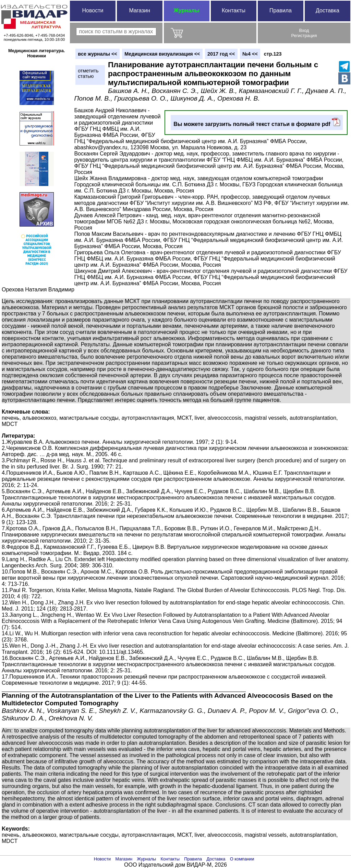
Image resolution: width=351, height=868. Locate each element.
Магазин (140, 10)
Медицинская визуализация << (162, 54)
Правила (281, 10)
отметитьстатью (88, 73)
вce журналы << (98, 54)
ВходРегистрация (304, 33)
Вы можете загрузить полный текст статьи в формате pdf (257, 122)
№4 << (250, 54)
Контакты (234, 10)
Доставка (328, 10)
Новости (93, 10)
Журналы (187, 10)
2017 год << (221, 54)
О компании (242, 859)
